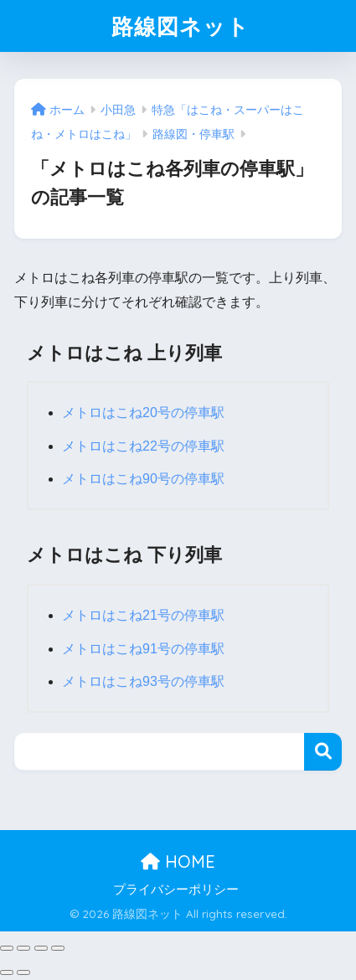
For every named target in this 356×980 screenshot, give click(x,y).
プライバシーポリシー (176, 890)
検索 (323, 752)
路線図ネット (181, 26)
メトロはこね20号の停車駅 (143, 413)
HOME (178, 861)
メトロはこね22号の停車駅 (143, 446)
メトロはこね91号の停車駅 (143, 649)
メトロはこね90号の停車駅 (143, 479)
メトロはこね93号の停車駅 (143, 681)
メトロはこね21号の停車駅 (143, 615)
